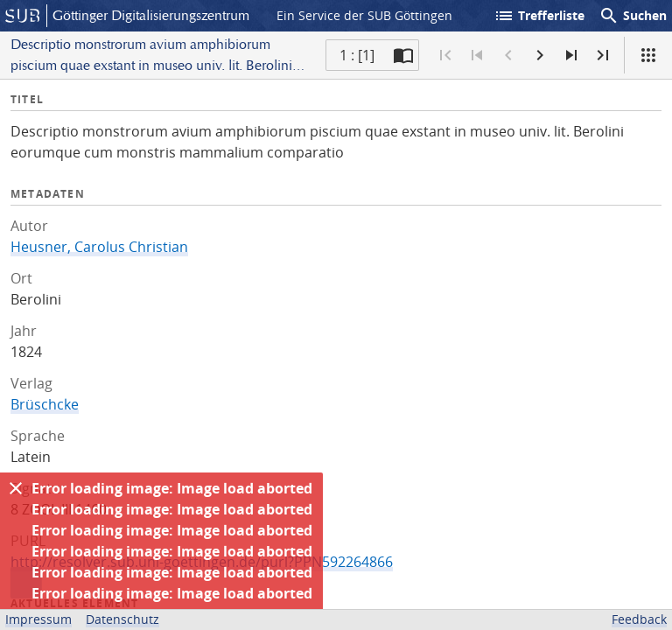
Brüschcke (45, 404)
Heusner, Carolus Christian (99, 247)
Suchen (633, 16)
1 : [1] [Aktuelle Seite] (357, 55)
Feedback (639, 619)
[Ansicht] (648, 55)
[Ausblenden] (16, 488)
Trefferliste (539, 16)
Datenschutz (122, 619)
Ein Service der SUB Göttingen (364, 15)
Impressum (38, 619)
